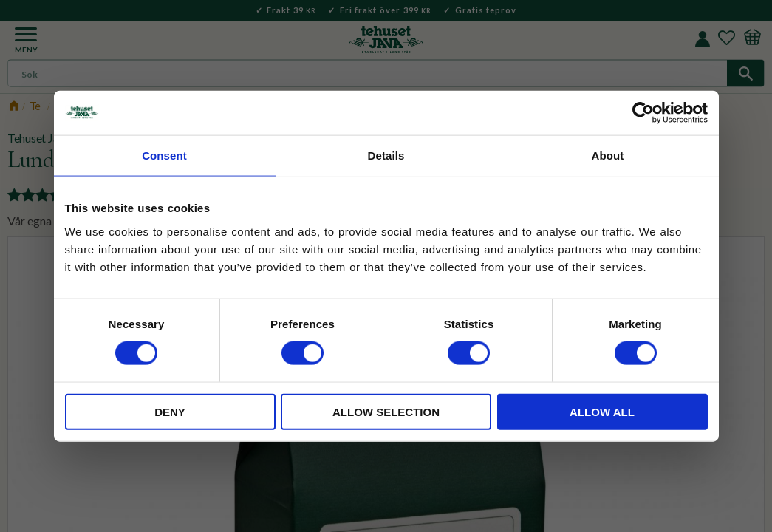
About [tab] (608, 156)
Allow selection (386, 411)
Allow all (602, 411)
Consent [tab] (164, 156)
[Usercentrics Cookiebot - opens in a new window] (643, 113)
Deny (170, 411)
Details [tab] (386, 156)
